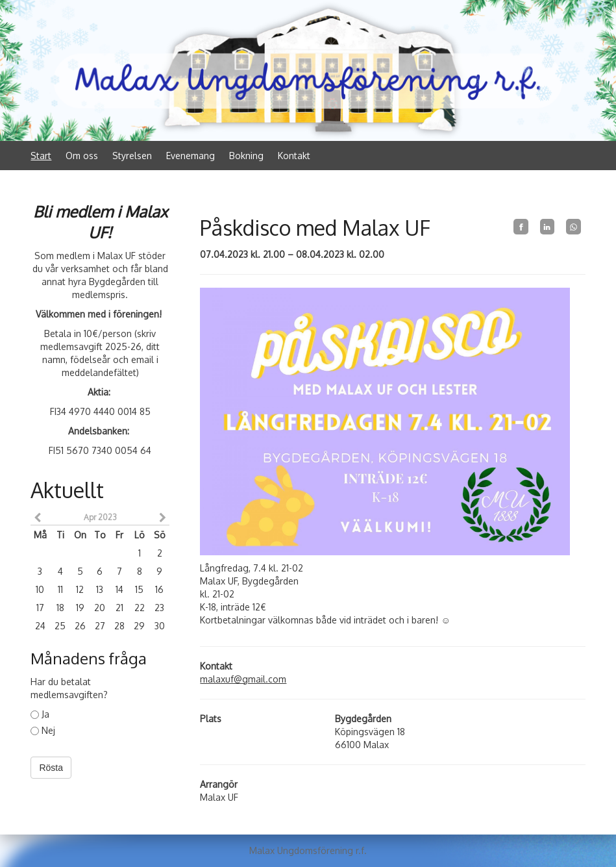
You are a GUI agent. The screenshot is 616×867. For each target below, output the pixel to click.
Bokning (246, 156)
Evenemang (191, 156)
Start (41, 156)
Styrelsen (132, 156)
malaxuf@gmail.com (243, 679)
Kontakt (294, 156)
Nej (43, 730)
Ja (40, 714)
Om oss (82, 156)
